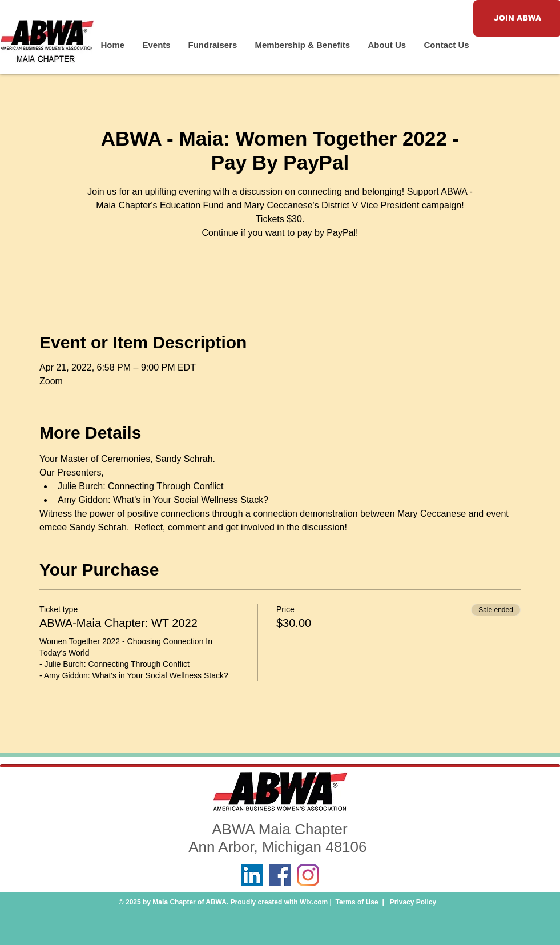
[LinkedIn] (252, 875)
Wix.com (314, 902)
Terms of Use (357, 902)
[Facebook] (280, 875)
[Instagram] (308, 875)
